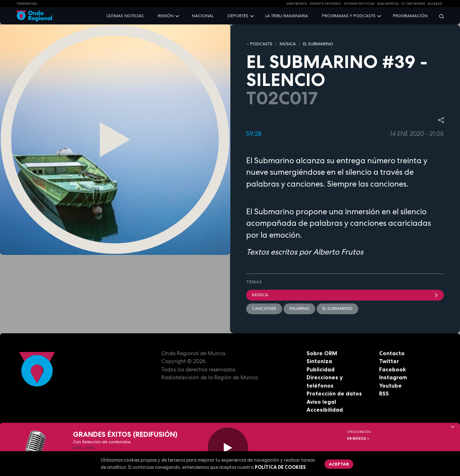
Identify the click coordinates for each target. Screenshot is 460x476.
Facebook (392, 369)
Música (345, 295)
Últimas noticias (125, 16)
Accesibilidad (325, 410)
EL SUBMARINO (318, 44)
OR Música (358, 439)
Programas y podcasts (349, 16)
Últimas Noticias (359, 4)
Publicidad (321, 369)
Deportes (238, 16)
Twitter (389, 361)
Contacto (392, 353)
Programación (410, 16)
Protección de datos (334, 393)
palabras (299, 308)
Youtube (390, 386)
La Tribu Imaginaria (287, 16)
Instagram (393, 377)
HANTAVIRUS (297, 4)
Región (166, 16)
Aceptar (339, 464)
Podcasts (261, 44)
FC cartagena (413, 4)
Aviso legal (321, 402)
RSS (384, 393)
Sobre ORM (322, 353)
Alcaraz (435, 4)
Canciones (264, 308)
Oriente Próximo (325, 4)
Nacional (203, 16)
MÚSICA (288, 44)
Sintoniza (319, 361)
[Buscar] (439, 16)
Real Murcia (388, 4)
